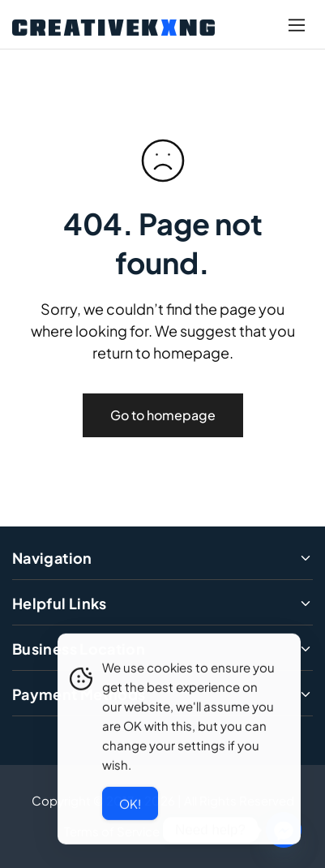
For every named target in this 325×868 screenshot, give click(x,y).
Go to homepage (163, 415)
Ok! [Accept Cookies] (130, 805)
